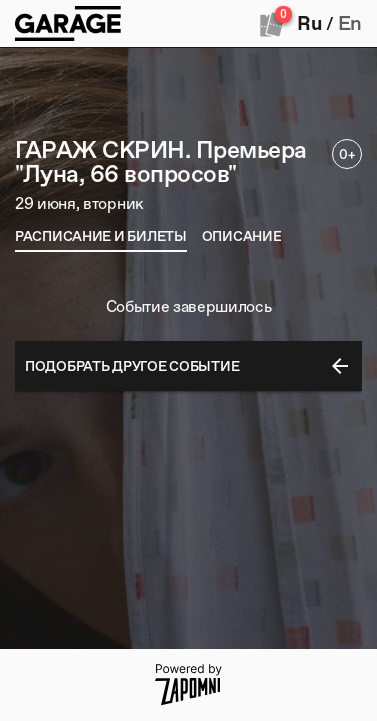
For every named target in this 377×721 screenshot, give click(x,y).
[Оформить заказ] (272, 24)
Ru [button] (309, 23)
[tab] (101, 236)
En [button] (350, 23)
